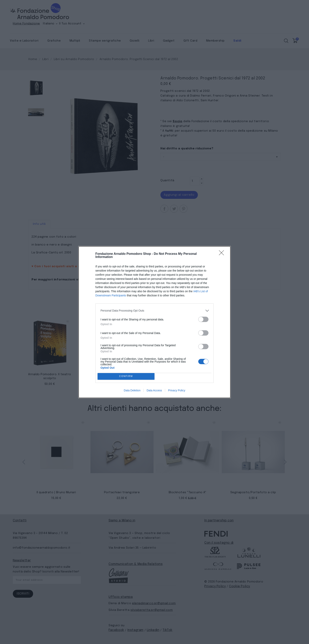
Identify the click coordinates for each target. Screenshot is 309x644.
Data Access (154, 390)
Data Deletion (132, 390)
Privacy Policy (177, 390)
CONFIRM (126, 376)
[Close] (223, 254)
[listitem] (154, 311)
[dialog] (154, 322)
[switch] (203, 319)
